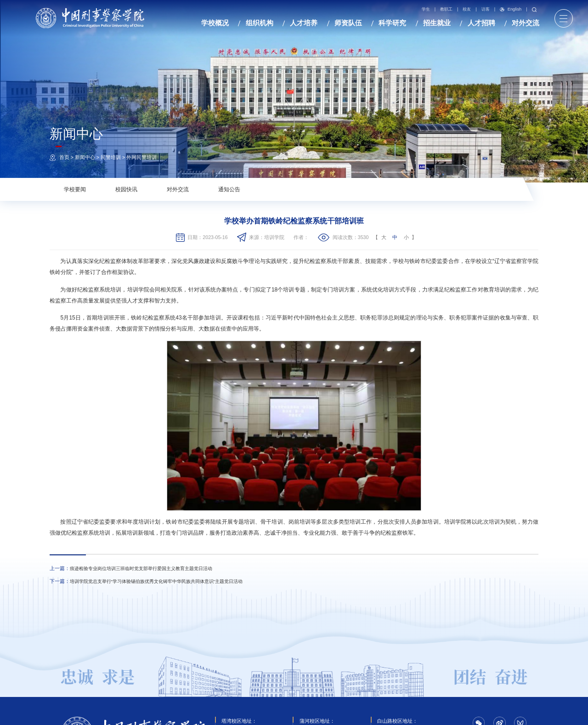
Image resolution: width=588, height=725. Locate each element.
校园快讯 (126, 189)
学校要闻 (75, 189)
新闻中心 (85, 157)
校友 (467, 9)
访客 (486, 9)
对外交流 (178, 189)
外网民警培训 (141, 157)
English (511, 10)
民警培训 (111, 157)
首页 (64, 157)
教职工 (446, 9)
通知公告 (229, 189)
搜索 (534, 10)
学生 (426, 9)
